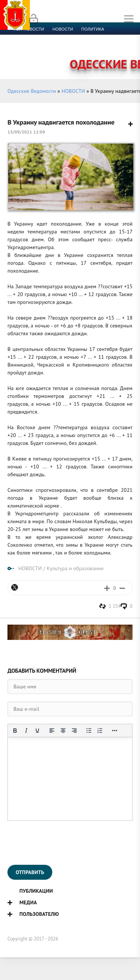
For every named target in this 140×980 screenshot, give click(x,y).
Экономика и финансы (40, 38)
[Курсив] (26, 731)
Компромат (92, 47)
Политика (93, 29)
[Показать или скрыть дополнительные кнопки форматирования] (115, 731)
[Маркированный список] (89, 731)
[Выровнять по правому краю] (74, 731)
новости (63, 29)
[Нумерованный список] (100, 731)
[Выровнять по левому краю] (52, 731)
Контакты (45, 56)
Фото (19, 56)
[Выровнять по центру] (63, 731)
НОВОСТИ (73, 91)
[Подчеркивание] (37, 731)
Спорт (83, 38)
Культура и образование (42, 47)
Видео (121, 47)
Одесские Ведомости (32, 91)
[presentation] (64, 843)
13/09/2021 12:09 (26, 132)
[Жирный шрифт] (15, 731)
